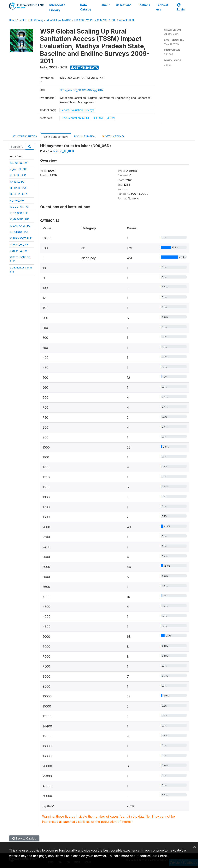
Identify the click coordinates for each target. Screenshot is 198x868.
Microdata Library (57, 8)
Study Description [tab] (25, 136)
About (106, 5)
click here (160, 856)
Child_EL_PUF (18, 182)
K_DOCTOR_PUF (20, 207)
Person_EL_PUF (19, 251)
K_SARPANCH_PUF (21, 226)
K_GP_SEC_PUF (19, 213)
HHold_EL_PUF (18, 194)
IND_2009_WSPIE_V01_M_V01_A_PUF (95, 20)
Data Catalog (86, 7)
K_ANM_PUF (17, 200)
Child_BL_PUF (18, 175)
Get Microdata (84, 68)
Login (181, 7)
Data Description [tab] (56, 137)
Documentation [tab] (85, 136)
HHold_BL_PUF (19, 188)
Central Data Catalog (31, 20)
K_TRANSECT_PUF (21, 238)
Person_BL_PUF (19, 244)
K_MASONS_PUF (20, 219)
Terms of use (162, 7)
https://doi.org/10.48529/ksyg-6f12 (82, 90)
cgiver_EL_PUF (19, 169)
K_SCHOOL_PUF (20, 232)
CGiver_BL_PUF (19, 163)
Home (13, 20)
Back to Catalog (24, 838)
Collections (124, 5)
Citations (144, 5)
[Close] (195, 846)
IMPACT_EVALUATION (59, 20)
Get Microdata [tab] (113, 136)
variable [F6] (126, 20)
